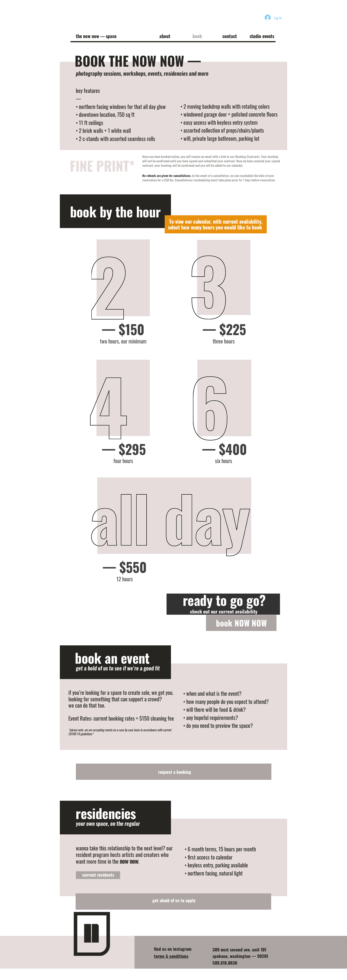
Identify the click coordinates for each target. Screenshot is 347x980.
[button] (165, 36)
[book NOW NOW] (241, 623)
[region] (121, 291)
